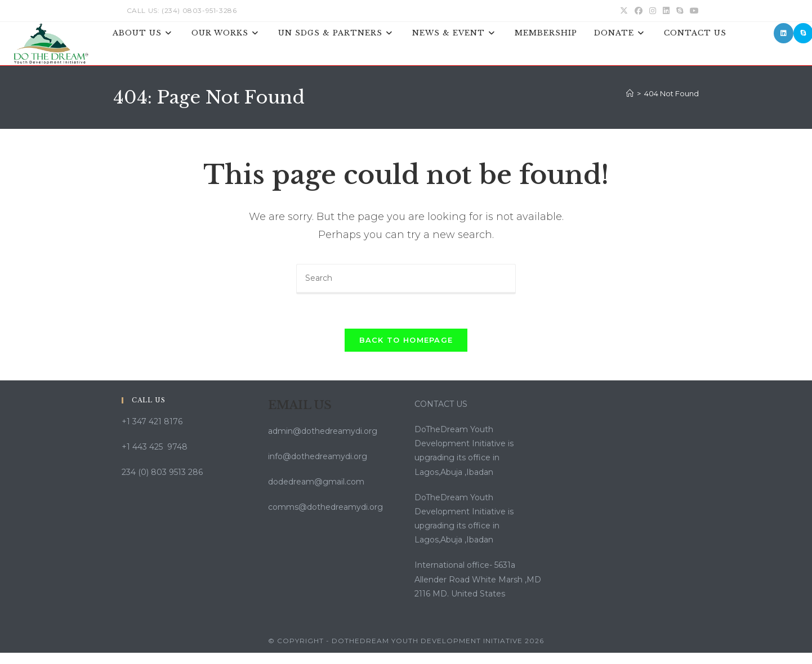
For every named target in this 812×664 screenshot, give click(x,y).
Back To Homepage (406, 340)
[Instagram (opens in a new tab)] (653, 11)
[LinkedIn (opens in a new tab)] (666, 11)
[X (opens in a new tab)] (624, 11)
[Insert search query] (406, 279)
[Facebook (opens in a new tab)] (639, 11)
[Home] (630, 93)
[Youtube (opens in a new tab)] (693, 11)
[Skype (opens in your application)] (680, 11)
